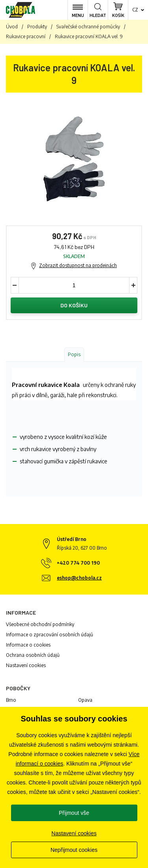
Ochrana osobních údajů (33, 655)
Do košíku (74, 305)
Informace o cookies (28, 645)
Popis (74, 354)
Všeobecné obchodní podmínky (40, 624)
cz (135, 10)
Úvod (12, 27)
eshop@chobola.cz (79, 578)
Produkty (37, 27)
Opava (85, 700)
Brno (11, 700)
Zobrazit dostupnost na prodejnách (78, 265)
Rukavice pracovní (26, 36)
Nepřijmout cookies (74, 850)
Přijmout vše (74, 813)
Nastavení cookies (26, 665)
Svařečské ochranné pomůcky (88, 27)
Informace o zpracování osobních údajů (50, 635)
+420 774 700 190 (78, 563)
